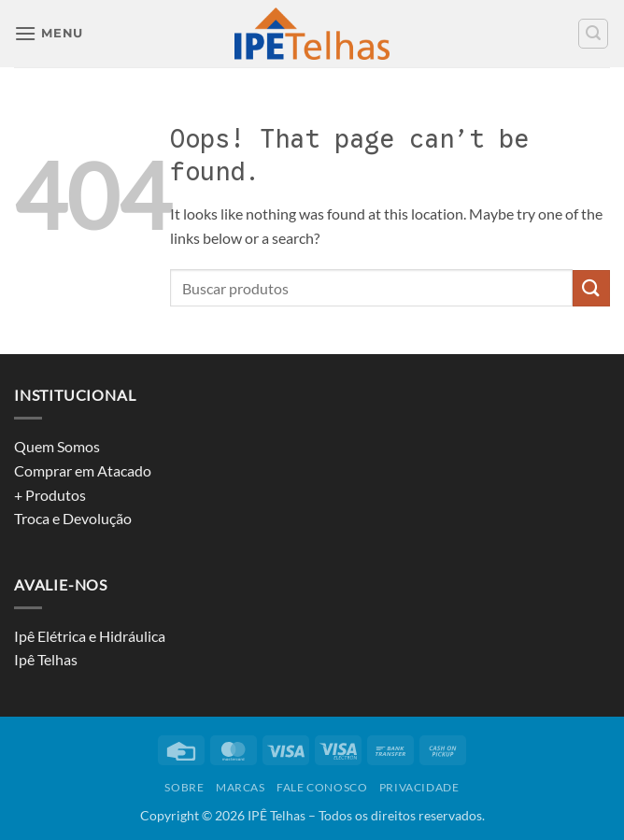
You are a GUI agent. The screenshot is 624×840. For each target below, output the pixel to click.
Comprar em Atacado (83, 470)
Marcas (241, 787)
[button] (49, 33)
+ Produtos (50, 495)
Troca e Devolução (73, 518)
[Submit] (591, 288)
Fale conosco (322, 787)
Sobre (184, 787)
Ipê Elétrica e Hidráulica (90, 636)
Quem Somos (57, 446)
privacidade (419, 787)
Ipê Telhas (46, 659)
